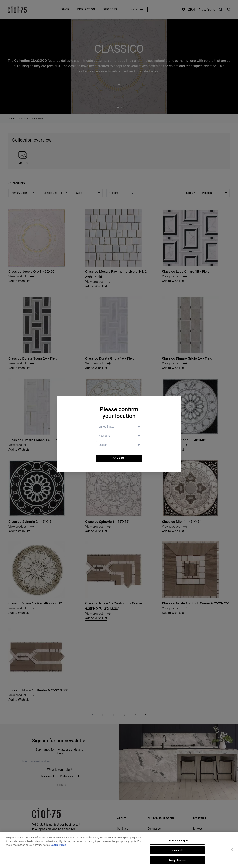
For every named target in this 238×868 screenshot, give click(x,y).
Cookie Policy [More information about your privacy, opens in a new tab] (58, 845)
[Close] (232, 850)
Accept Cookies (177, 860)
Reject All (177, 850)
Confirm (119, 458)
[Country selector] (119, 427)
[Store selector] (119, 436)
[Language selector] (119, 445)
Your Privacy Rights (177, 841)
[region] (119, 850)
